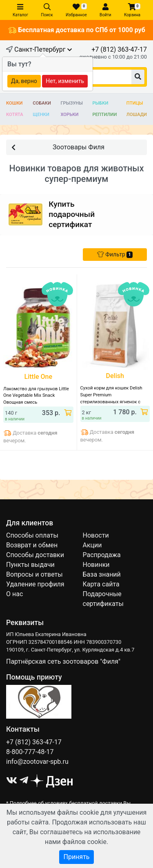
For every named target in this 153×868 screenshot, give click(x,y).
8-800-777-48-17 (30, 752)
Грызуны (71, 103)
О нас (14, 594)
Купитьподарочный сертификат (72, 214)
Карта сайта (101, 584)
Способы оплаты (32, 535)
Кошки (14, 103)
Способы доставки (35, 555)
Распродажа (102, 555)
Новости (96, 535)
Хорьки (69, 115)
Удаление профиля (35, 584)
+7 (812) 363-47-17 (119, 49)
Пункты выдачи (30, 565)
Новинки (96, 565)
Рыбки (100, 103)
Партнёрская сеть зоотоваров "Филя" (63, 661)
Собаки (42, 103)
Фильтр (115, 255)
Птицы (135, 103)
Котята (15, 115)
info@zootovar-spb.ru (37, 762)
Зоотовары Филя (58, 147)
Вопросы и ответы (34, 574)
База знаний (102, 574)
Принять (76, 857)
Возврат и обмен (32, 545)
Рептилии (104, 115)
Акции (92, 545)
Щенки (41, 115)
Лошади (137, 115)
